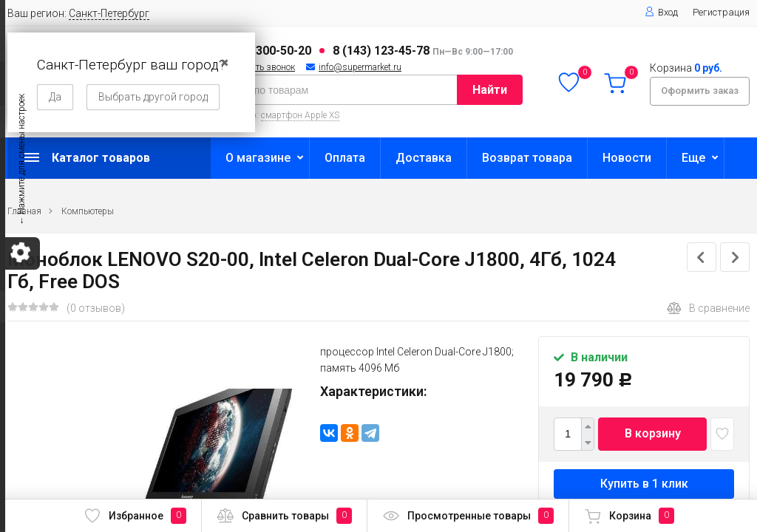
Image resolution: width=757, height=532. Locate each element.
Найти (490, 90)
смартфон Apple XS (300, 115)
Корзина (629, 516)
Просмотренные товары (468, 516)
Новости (627, 158)
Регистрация (721, 12)
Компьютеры (88, 211)
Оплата (345, 158)
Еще (693, 158)
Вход (661, 12)
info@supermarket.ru (360, 67)
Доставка (424, 158)
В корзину (653, 433)
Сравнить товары (284, 516)
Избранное (135, 516)
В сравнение (708, 308)
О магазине (258, 158)
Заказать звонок (261, 67)
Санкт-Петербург (109, 13)
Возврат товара (527, 158)
